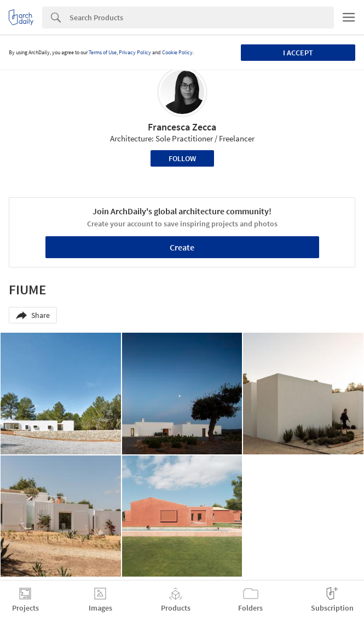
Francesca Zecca (182, 127)
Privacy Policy (135, 52)
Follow (182, 158)
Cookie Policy (177, 52)
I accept (298, 53)
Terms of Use (103, 52)
